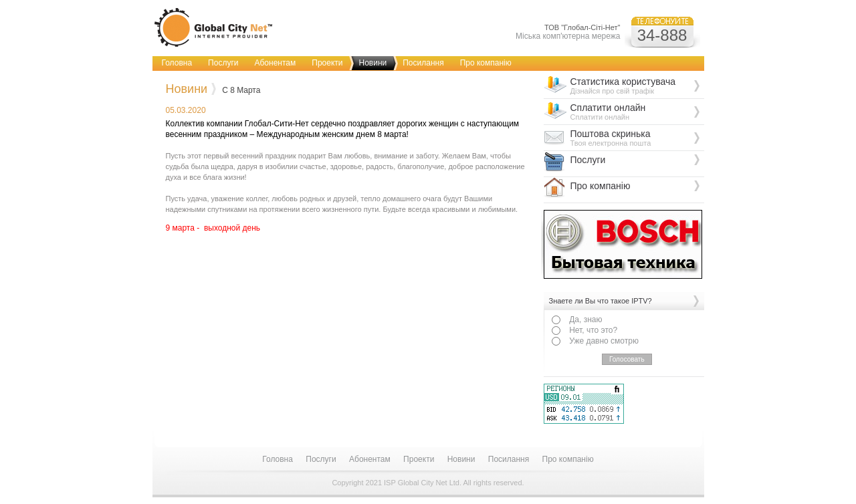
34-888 (662, 35)
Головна (177, 63)
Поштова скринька (637, 138)
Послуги (223, 63)
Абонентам (275, 63)
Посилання (423, 63)
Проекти (327, 63)
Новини (372, 63)
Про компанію (486, 63)
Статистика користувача (637, 86)
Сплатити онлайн (637, 112)
